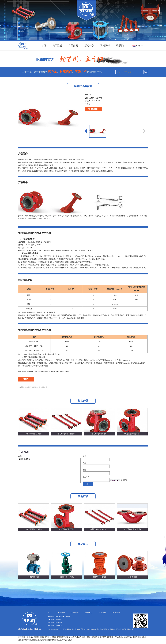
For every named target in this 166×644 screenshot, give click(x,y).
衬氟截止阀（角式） (67, 577)
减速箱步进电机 (40, 640)
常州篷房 (30, 640)
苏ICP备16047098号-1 (92, 629)
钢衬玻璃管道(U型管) (132, 529)
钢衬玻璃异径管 (49, 471)
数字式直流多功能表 (121, 637)
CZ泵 (73, 637)
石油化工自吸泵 (135, 637)
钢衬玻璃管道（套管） (67, 434)
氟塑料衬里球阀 (99, 577)
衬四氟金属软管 (44, 371)
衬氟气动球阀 (65, 371)
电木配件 (78, 637)
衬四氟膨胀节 (55, 637)
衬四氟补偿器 (44, 637)
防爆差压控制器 (107, 637)
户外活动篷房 (67, 640)
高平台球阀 (86, 637)
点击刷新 (124, 480)
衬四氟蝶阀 (55, 371)
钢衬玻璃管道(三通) (132, 434)
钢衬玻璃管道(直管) (34, 434)
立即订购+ (93, 109)
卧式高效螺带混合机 (54, 640)
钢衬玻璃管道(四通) (99, 434)
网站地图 (103, 629)
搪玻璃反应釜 (96, 637)
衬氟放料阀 (132, 577)
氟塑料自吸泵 (65, 637)
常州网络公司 (113, 629)
